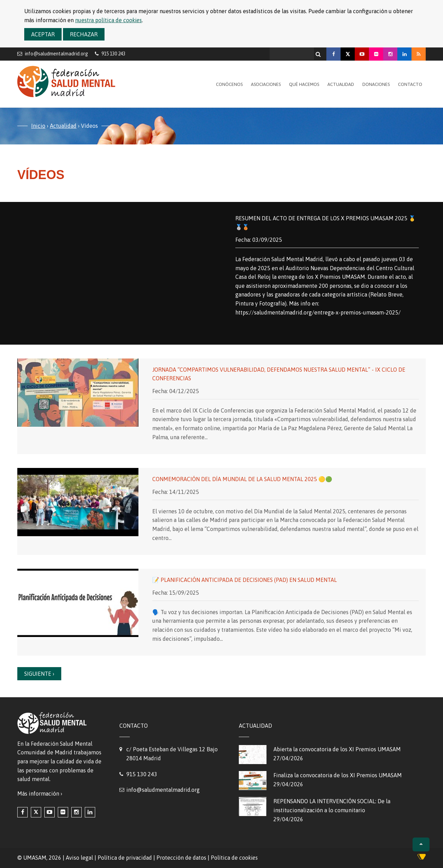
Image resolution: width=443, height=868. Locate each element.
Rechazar (84, 34)
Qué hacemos (304, 84)
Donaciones (376, 84)
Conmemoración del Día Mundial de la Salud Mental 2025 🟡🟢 (242, 479)
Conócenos (229, 84)
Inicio (38, 126)
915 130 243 (142, 774)
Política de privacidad (125, 858)
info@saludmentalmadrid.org (56, 54)
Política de (234, 858)
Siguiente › (39, 674)
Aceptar (43, 34)
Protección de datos (181, 858)
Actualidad (341, 84)
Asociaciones (266, 84)
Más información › (40, 794)
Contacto (410, 84)
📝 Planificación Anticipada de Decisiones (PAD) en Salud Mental (245, 580)
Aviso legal (79, 858)
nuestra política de (109, 20)
